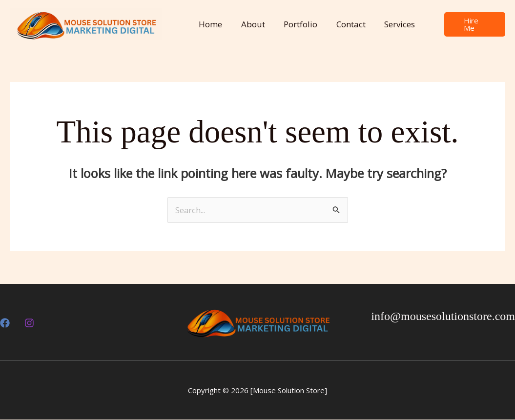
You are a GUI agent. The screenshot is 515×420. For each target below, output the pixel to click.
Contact (343, 24)
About (250, 24)
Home (209, 24)
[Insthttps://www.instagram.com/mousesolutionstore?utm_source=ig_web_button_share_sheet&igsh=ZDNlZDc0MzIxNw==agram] (29, 323)
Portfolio (295, 24)
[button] (472, 25)
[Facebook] (5, 323)
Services (390, 24)
